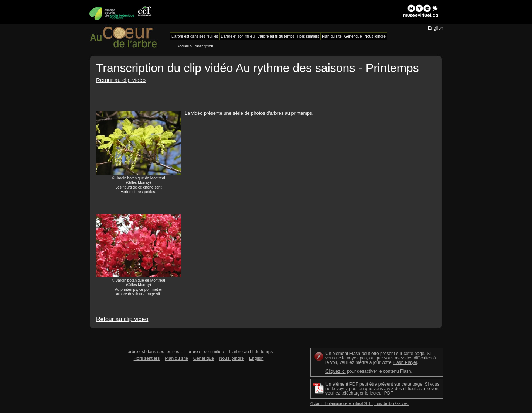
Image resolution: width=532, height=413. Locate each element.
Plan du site (176, 358)
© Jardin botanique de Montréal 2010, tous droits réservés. (359, 404)
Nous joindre (231, 358)
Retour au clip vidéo (121, 80)
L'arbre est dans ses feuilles (152, 352)
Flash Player (405, 362)
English (436, 28)
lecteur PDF (381, 393)
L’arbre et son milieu (204, 352)
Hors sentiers (147, 358)
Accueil (183, 46)
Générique (204, 358)
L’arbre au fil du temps (251, 352)
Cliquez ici (336, 371)
